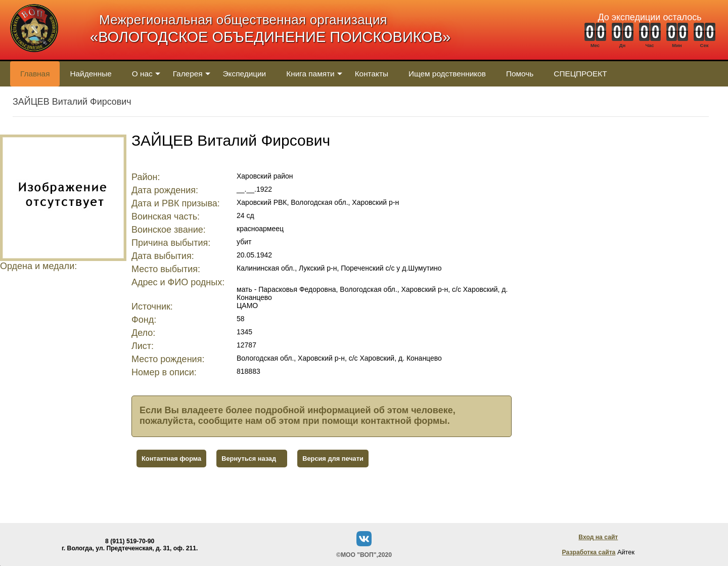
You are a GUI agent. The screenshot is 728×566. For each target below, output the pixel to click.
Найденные (90, 74)
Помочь (520, 74)
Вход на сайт (598, 537)
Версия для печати (333, 459)
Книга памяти (310, 74)
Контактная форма (171, 459)
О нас (142, 74)
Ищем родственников (447, 74)
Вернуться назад (249, 459)
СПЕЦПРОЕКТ (580, 74)
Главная (35, 74)
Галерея (188, 74)
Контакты (372, 74)
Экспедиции (245, 74)
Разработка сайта (589, 552)
